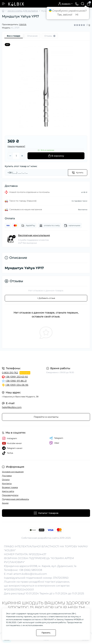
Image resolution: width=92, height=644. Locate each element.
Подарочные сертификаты (15, 499)
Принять (46, 633)
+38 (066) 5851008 (30, 570)
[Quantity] (16, 156)
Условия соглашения (13, 472)
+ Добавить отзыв (46, 298)
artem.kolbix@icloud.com (30, 574)
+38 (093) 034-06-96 (17, 385)
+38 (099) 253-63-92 (17, 377)
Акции (5, 503)
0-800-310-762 (10, 373)
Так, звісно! (65, 15)
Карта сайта (8, 491)
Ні (77, 15)
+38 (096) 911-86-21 (16, 381)
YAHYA (23, 24)
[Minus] (10, 156)
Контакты (7, 483)
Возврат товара (10, 487)
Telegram (56, 438)
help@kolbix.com (12, 407)
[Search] (83, 4)
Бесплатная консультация (34, 235)
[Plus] (22, 156)
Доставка (7, 476)
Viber (54, 443)
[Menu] (4, 4)
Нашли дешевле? (16, 146)
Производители (10, 495)
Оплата (6, 479)
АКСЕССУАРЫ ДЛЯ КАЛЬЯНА (23, 11)
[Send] (78, 173)
